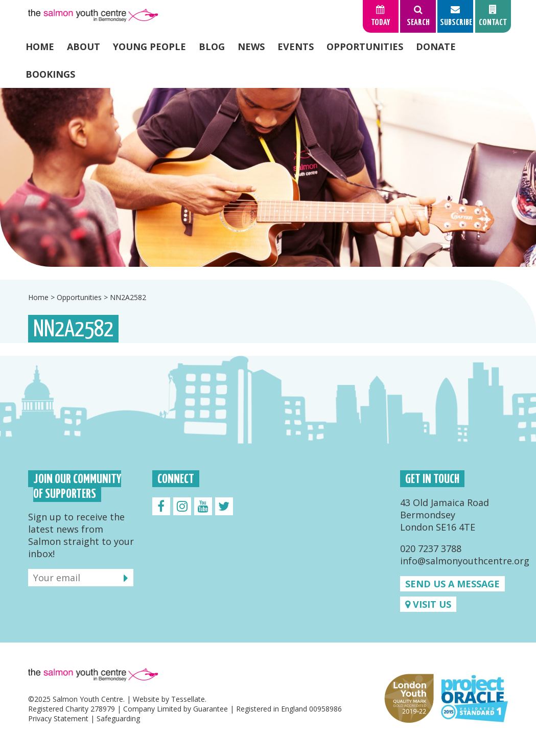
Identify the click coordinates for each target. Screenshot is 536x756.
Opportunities (365, 47)
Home (40, 47)
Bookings (50, 74)
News (251, 47)
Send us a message (452, 584)
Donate (436, 47)
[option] (268, 177)
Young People (149, 47)
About (84, 47)
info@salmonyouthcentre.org (465, 561)
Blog (212, 47)
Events (296, 47)
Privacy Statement (58, 718)
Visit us (428, 604)
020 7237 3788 (431, 548)
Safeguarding (118, 718)
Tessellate (188, 699)
